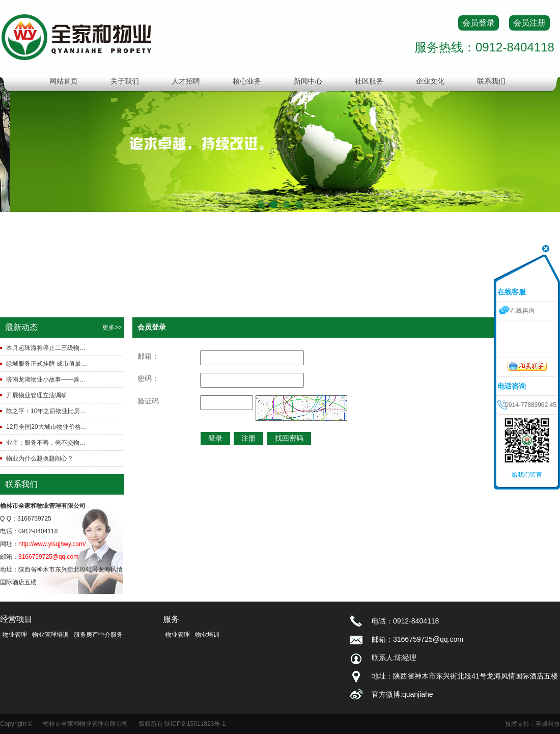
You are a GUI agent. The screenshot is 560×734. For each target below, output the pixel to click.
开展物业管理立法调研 (37, 395)
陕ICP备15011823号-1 (195, 724)
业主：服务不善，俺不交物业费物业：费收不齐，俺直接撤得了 (47, 443)
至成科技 (548, 724)
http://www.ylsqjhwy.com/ (52, 544)
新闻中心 (308, 81)
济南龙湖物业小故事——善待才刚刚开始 (47, 379)
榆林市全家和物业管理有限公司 (86, 724)
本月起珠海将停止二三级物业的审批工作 (47, 348)
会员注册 (529, 23)
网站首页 (64, 81)
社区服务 (369, 81)
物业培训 (207, 635)
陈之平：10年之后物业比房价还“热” (47, 411)
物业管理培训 (50, 635)
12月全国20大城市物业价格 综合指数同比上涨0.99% (47, 427)
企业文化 (430, 81)
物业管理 (15, 635)
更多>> (112, 328)
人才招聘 (186, 81)
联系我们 (491, 81)
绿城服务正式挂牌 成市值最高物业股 (47, 364)
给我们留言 (527, 475)
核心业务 (247, 81)
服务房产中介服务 (98, 635)
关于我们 (125, 81)
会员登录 (479, 23)
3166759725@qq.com (48, 557)
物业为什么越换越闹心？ (40, 458)
